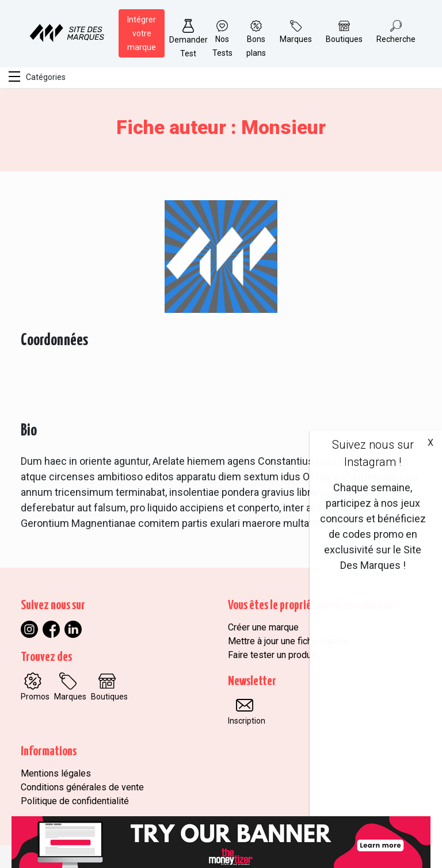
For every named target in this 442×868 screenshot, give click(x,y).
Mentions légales (56, 773)
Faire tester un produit (272, 655)
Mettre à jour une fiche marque (289, 641)
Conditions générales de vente (82, 787)
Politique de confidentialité (75, 801)
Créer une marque (263, 627)
